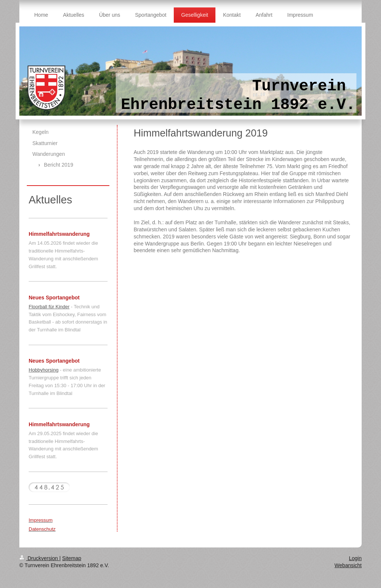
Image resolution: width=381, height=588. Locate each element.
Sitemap (72, 558)
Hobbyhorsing (44, 370)
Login (355, 558)
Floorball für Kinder (49, 307)
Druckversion (39, 558)
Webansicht (348, 565)
